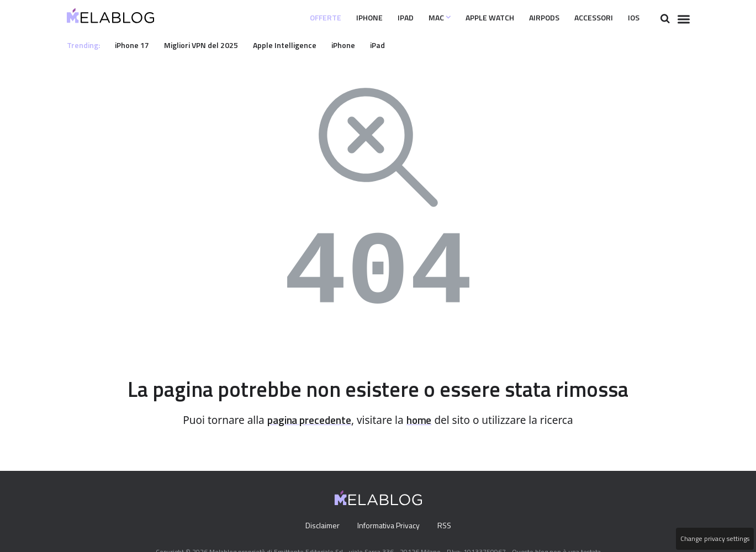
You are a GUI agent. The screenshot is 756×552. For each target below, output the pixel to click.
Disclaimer (319, 526)
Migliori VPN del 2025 (208, 45)
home (423, 420)
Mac (415, 18)
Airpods (532, 18)
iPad (378, 18)
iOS (632, 18)
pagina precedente (308, 420)
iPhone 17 (135, 45)
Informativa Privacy (388, 526)
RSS (446, 526)
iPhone (339, 18)
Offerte (291, 18)
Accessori (587, 18)
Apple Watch (471, 18)
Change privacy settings (714, 539)
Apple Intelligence (296, 45)
